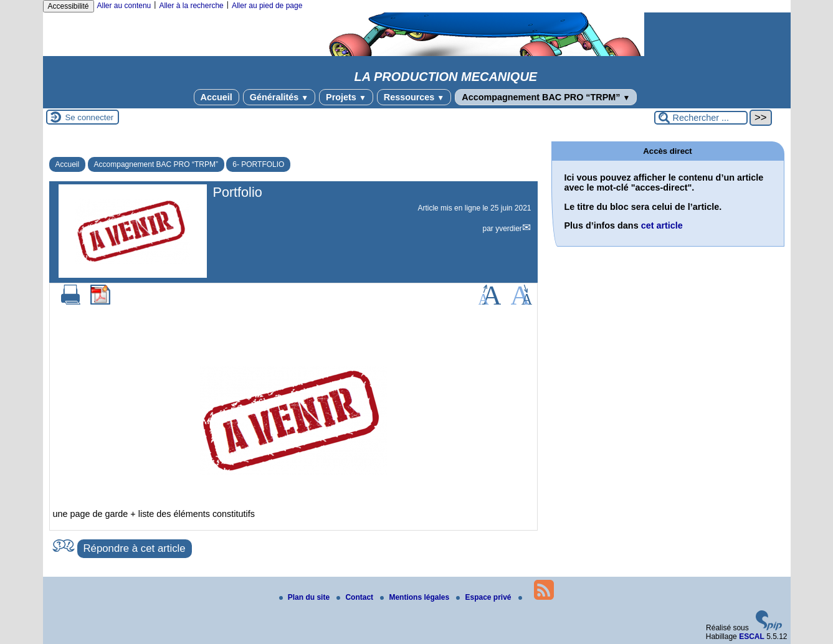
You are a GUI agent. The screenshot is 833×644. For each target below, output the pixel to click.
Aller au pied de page (267, 6)
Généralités (279, 97)
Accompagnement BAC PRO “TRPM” (546, 97)
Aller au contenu (124, 6)
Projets (346, 97)
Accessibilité (69, 6)
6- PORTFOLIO (258, 164)
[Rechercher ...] (701, 118)
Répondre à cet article (135, 548)
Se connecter (90, 117)
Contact (356, 597)
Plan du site (306, 597)
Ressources (414, 97)
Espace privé (484, 597)
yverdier (509, 229)
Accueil (217, 97)
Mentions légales (416, 597)
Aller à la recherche (191, 6)
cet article (662, 225)
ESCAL (752, 637)
